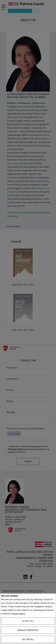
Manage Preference (28, 630)
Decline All (28, 639)
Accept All (28, 621)
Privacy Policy (18, 614)
